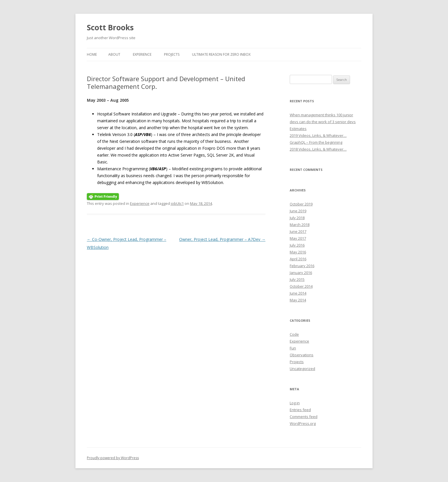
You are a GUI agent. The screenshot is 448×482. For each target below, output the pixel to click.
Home (92, 54)
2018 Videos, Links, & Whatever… (318, 149)
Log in (295, 403)
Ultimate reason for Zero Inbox (221, 54)
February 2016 (302, 266)
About (114, 54)
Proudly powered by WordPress (113, 458)
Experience (142, 54)
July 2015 (297, 279)
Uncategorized (302, 369)
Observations (302, 355)
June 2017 (298, 231)
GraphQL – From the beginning (316, 142)
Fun (293, 348)
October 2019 (301, 204)
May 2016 (298, 252)
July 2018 (297, 218)
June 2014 (298, 293)
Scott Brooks (110, 27)
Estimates (298, 129)
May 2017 (298, 238)
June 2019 (298, 211)
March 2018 (300, 225)
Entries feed (300, 410)
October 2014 (301, 286)
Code (294, 334)
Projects (172, 54)
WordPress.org (303, 423)
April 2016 (298, 259)
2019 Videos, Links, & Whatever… (318, 135)
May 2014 (298, 300)
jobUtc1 (177, 203)
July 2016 (297, 245)
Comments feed (304, 417)
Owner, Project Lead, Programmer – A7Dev (222, 239)
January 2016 (301, 273)
